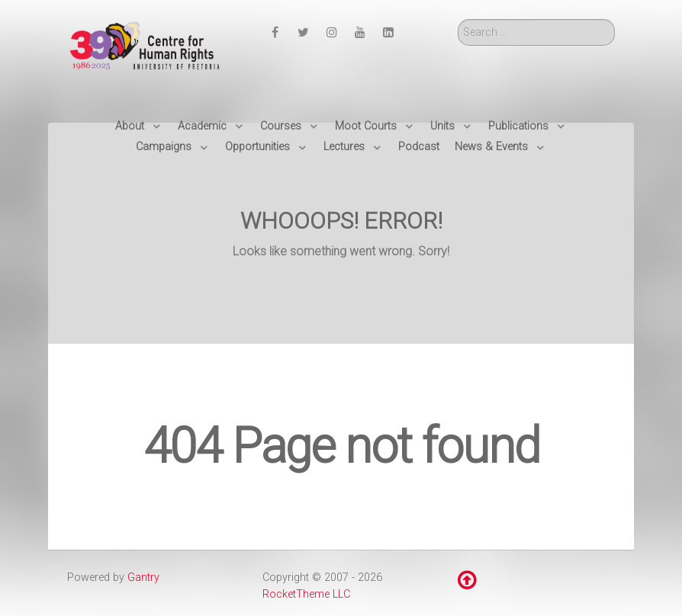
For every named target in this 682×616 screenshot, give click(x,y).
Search (458, 19)
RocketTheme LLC (306, 594)
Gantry (143, 577)
